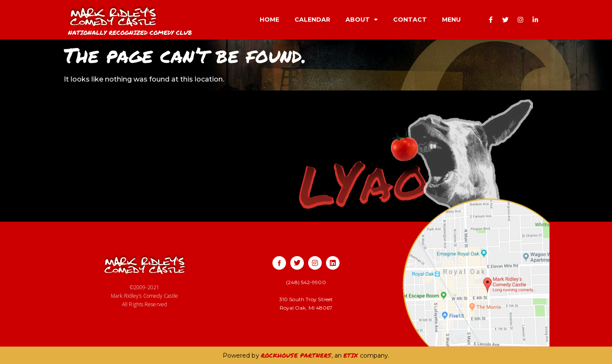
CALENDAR (312, 20)
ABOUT (362, 20)
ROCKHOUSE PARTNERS (296, 355)
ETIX (351, 355)
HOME (269, 20)
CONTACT (410, 20)
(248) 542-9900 (306, 282)
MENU (451, 20)
